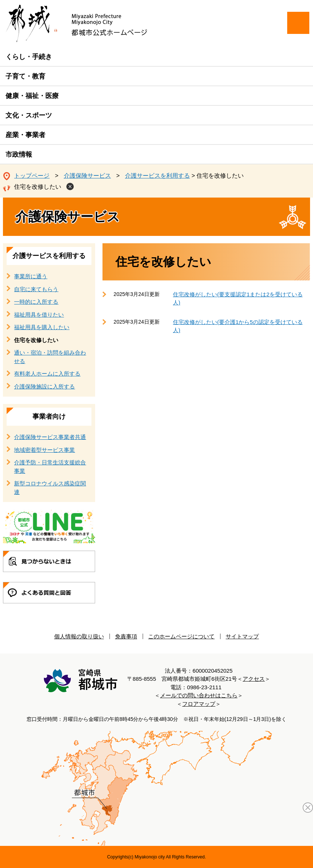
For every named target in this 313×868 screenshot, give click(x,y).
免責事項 (126, 636)
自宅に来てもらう (36, 289)
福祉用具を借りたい (39, 315)
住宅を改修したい (38, 187)
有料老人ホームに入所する (47, 374)
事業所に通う (31, 276)
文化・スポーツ (29, 115)
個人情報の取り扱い (79, 636)
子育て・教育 (25, 76)
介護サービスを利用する (157, 176)
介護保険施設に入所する (44, 386)
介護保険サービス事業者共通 (50, 437)
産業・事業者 (25, 135)
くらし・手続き (29, 57)
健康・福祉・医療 (32, 96)
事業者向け (49, 416)
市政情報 (19, 154)
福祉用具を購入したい (42, 327)
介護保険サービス (87, 176)
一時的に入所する (36, 302)
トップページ (32, 176)
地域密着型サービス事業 (44, 450)
